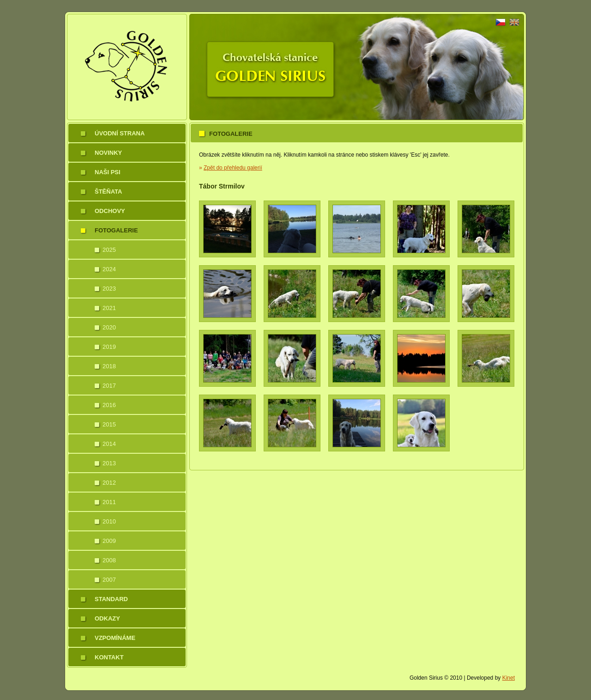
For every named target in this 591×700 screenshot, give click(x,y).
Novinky (108, 153)
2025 (109, 250)
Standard (111, 599)
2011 (109, 502)
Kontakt (109, 657)
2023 (109, 289)
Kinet (509, 678)
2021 (109, 308)
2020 (109, 327)
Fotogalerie (116, 230)
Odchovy (110, 211)
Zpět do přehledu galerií (233, 168)
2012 (109, 483)
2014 (109, 444)
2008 (109, 560)
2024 (109, 269)
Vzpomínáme (115, 638)
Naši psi (108, 172)
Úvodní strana (120, 133)
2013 (109, 463)
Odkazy (107, 618)
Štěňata (108, 192)
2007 (109, 580)
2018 (109, 366)
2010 (109, 521)
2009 (109, 541)
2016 (109, 405)
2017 (109, 386)
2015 (109, 424)
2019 (109, 347)
